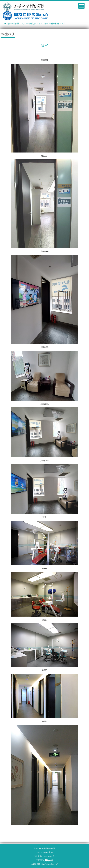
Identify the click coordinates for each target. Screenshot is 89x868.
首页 (23, 24)
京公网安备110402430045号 (44, 856)
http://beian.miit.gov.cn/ (50, 864)
